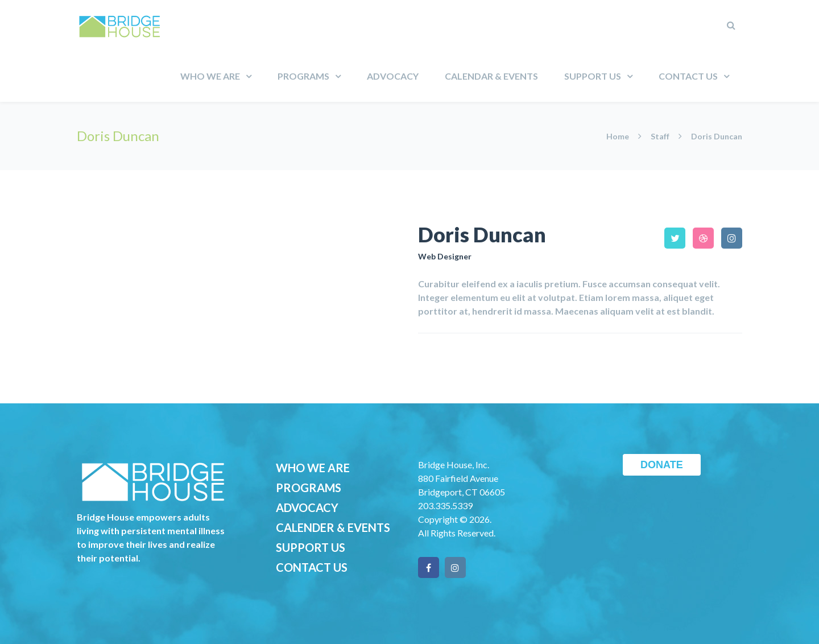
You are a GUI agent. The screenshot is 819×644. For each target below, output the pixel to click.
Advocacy (393, 76)
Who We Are (210, 76)
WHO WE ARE (313, 468)
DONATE (662, 465)
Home (619, 136)
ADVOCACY (307, 507)
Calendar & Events (491, 76)
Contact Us (688, 76)
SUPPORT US (311, 547)
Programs (303, 76)
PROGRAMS (309, 488)
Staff (660, 136)
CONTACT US (312, 567)
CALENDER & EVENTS (333, 527)
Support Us (593, 76)
